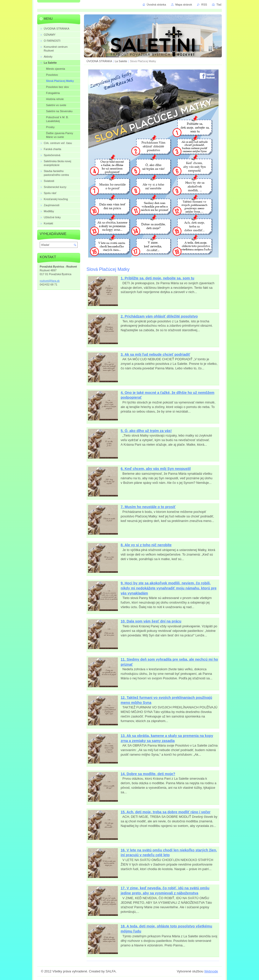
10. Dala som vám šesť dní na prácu (151, 621)
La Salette (121, 61)
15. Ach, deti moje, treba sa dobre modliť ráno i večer (166, 812)
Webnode (211, 971)
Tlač (219, 5)
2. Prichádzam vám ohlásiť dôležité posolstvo (159, 316)
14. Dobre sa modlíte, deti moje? (148, 774)
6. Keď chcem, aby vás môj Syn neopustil (156, 469)
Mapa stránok (184, 5)
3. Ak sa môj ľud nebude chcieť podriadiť (155, 354)
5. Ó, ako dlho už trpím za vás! (146, 431)
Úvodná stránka (156, 5)
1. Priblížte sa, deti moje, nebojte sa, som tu (157, 278)
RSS (204, 5)
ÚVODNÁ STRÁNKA (99, 61)
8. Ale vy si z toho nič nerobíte (146, 545)
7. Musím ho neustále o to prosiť (148, 507)
